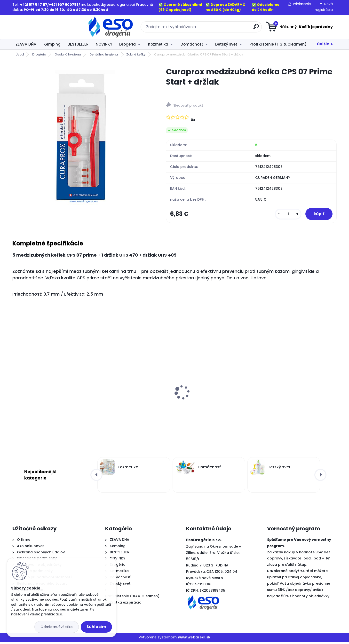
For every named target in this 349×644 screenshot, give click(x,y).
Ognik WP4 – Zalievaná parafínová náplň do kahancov (131, 401)
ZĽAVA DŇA (26, 44)
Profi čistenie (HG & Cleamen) (278, 44)
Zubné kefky (136, 54)
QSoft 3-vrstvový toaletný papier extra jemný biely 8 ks (293, 401)
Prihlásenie (302, 4)
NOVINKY (104, 44)
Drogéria (127, 44)
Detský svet (226, 44)
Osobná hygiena (68, 54)
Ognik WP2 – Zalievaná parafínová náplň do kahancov (212, 401)
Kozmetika (158, 44)
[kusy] (285, 215)
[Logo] (42, 27)
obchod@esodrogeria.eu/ (112, 5)
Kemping (52, 44)
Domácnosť (192, 44)
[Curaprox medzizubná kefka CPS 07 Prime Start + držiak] (81, 136)
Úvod (20, 54)
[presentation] (16, 387)
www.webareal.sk (194, 639)
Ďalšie (323, 44)
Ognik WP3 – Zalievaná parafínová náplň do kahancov (48, 401)
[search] (222, 28)
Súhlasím (96, 627)
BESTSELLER (78, 44)
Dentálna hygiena (104, 54)
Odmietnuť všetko (57, 627)
